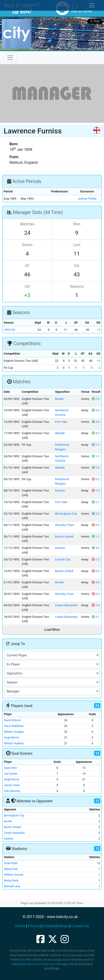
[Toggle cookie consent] (92, 5)
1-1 (96, 445)
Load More (52, 630)
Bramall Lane (12, 886)
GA (77, 266)
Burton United (64, 536)
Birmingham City (66, 514)
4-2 (96, 433)
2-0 (96, 422)
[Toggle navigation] (10, 58)
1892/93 (9, 330)
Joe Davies (11, 774)
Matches (27, 224)
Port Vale (61, 422)
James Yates (12, 785)
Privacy (34, 926)
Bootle (59, 399)
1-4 (96, 605)
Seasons (77, 286)
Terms (20, 926)
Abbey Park (11, 869)
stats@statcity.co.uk (25, 964)
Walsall (60, 433)
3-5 (96, 582)
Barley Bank (11, 881)
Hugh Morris (12, 738)
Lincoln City (63, 559)
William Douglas (14, 732)
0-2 (96, 479)
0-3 (96, 594)
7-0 (96, 399)
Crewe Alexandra (66, 605)
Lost (77, 245)
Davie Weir (10, 768)
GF (27, 266)
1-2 (96, 559)
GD (27, 286)
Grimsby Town (64, 525)
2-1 (96, 502)
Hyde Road (11, 863)
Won (77, 224)
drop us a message (55, 964)
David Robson (12, 720)
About (64, 926)
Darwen (60, 490)
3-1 (96, 617)
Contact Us (80, 926)
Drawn (27, 245)
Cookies (49, 926)
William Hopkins (14, 743)
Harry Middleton (14, 726)
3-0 (96, 410)
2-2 (96, 514)
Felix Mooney (12, 791)
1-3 (96, 490)
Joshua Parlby (87, 199)
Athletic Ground (13, 875)
